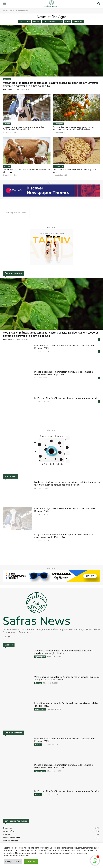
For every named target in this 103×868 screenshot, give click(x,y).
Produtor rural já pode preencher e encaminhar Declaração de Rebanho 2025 (23, 128)
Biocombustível (49, 21)
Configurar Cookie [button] (13, 861)
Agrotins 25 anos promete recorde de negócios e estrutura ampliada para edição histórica (63, 652)
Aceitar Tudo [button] (31, 861)
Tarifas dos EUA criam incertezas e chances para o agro (74, 171)
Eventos (38, 683)
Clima (67, 21)
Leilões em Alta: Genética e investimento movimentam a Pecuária (27, 171)
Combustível (78, 21)
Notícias (12, 11)
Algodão (37, 21)
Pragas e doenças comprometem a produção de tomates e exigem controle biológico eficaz (74, 128)
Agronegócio (25, 21)
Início (5, 11)
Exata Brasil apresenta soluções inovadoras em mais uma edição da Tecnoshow (66, 704)
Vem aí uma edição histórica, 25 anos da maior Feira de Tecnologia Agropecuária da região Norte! (67, 678)
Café (60, 21)
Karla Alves (8, 89)
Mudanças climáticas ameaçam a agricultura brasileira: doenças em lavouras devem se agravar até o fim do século (51, 84)
